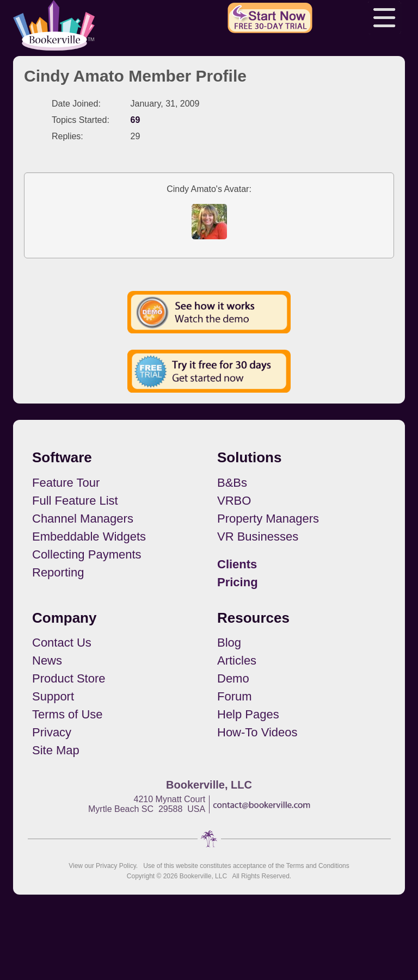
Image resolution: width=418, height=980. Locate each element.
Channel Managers (83, 519)
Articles (237, 660)
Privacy (52, 732)
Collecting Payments (87, 554)
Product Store (69, 678)
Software (62, 457)
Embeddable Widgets (89, 536)
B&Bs (232, 483)
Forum (235, 696)
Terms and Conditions (318, 866)
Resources (253, 618)
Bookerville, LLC (203, 876)
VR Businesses (258, 536)
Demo (233, 678)
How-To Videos (257, 732)
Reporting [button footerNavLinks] (58, 572)
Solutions (249, 457)
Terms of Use (67, 714)
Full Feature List (75, 501)
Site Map (56, 750)
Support (53, 696)
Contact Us (62, 643)
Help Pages (248, 714)
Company (64, 618)
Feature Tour (66, 483)
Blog (229, 643)
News (47, 660)
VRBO (234, 501)
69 (136, 120)
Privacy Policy (116, 866)
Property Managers (268, 519)
